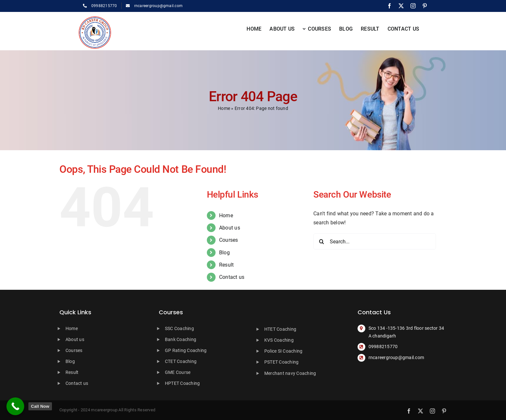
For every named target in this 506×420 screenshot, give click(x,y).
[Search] (321, 241)
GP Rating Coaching (186, 350)
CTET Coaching (181, 361)
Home (224, 108)
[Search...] (375, 241)
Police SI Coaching (283, 351)
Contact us (232, 277)
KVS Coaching (279, 340)
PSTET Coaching (281, 362)
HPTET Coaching (182, 383)
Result (226, 265)
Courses (229, 240)
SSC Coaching (179, 328)
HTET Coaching (280, 329)
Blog (224, 253)
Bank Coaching (181, 339)
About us (230, 228)
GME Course (178, 372)
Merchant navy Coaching (290, 373)
